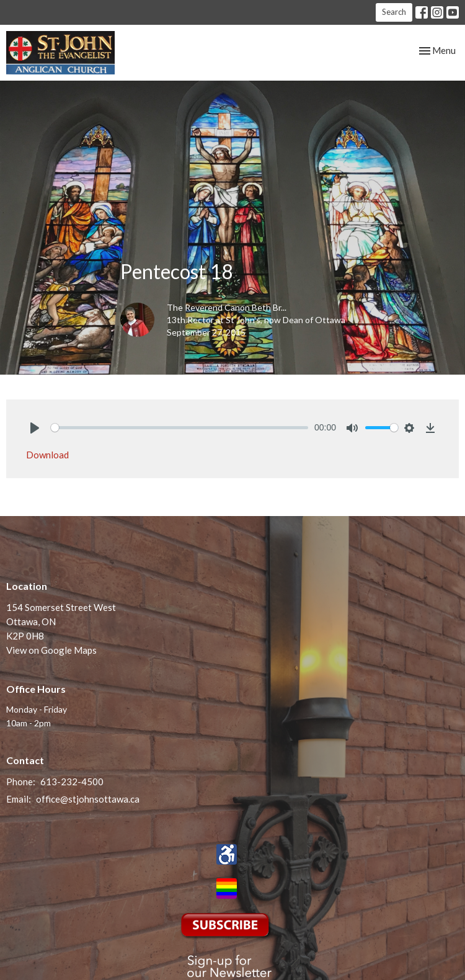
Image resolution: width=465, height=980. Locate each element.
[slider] (179, 428)
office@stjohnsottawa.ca (88, 799)
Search (394, 12)
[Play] (35, 428)
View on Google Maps (51, 650)
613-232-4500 (72, 782)
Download (47, 455)
